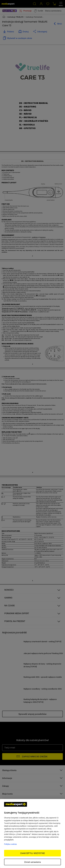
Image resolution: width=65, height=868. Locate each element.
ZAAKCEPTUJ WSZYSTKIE (32, 853)
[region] (32, 833)
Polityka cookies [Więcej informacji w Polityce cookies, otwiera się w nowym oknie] (10, 844)
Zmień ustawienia (32, 862)
